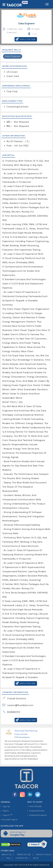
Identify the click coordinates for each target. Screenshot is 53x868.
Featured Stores (36, 811)
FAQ (5, 858)
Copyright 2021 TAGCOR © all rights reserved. (26, 865)
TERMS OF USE (21, 854)
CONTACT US (19, 858)
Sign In (5, 811)
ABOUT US (6, 854)
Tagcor (7, 815)
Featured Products (37, 815)
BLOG (33, 858)
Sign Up (5, 806)
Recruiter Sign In (9, 819)
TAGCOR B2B (34, 806)
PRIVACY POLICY (41, 854)
